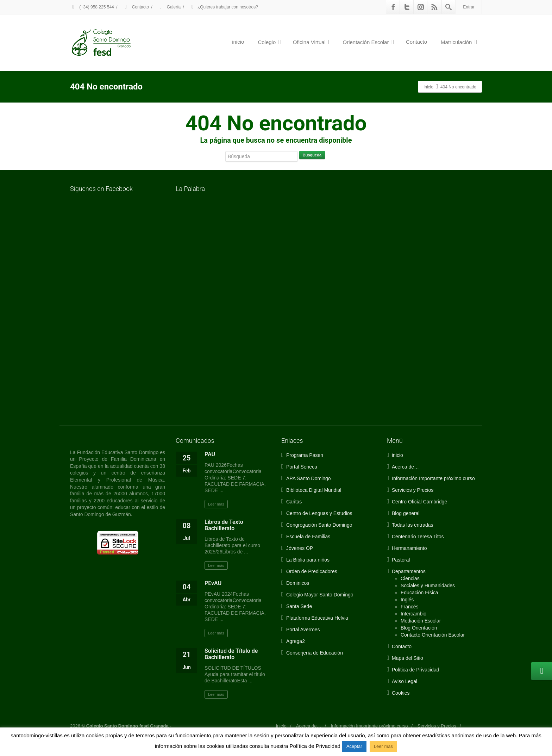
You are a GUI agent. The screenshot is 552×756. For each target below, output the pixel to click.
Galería (169, 7)
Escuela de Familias (308, 537)
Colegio (269, 42)
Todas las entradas (413, 525)
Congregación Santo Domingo (319, 525)
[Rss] (434, 7)
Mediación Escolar (421, 621)
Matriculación (459, 42)
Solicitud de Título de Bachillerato (231, 654)
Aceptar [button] (354, 746)
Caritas (294, 502)
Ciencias (410, 578)
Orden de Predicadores (312, 571)
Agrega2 (296, 641)
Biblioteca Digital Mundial (314, 490)
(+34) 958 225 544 (92, 7)
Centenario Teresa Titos (418, 537)
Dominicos (298, 583)
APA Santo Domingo (309, 478)
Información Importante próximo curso (433, 478)
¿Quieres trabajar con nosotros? (224, 7)
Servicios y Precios (413, 490)
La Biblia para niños (308, 560)
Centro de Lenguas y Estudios (319, 513)
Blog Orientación (419, 628)
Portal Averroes (303, 630)
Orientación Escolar (368, 42)
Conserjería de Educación (315, 653)
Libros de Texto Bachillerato (224, 525)
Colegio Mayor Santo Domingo (320, 595)
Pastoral (401, 560)
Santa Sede (299, 606)
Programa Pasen (305, 455)
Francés (410, 607)
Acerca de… (405, 467)
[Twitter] (407, 7)
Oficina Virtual (312, 42)
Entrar (469, 7)
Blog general (406, 513)
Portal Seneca (302, 467)
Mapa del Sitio (407, 658)
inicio (238, 42)
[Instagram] (421, 7)
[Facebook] (393, 7)
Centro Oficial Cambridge (419, 502)
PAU (210, 454)
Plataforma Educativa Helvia (317, 618)
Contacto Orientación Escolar (433, 635)
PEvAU (213, 583)
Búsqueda (312, 155)
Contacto (136, 7)
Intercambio (413, 614)
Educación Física (419, 593)
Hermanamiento (409, 548)
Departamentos (409, 571)
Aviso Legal (404, 681)
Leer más (216, 504)
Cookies (401, 693)
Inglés (407, 600)
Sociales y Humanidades (428, 585)
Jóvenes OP (300, 548)
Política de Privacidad (416, 670)
